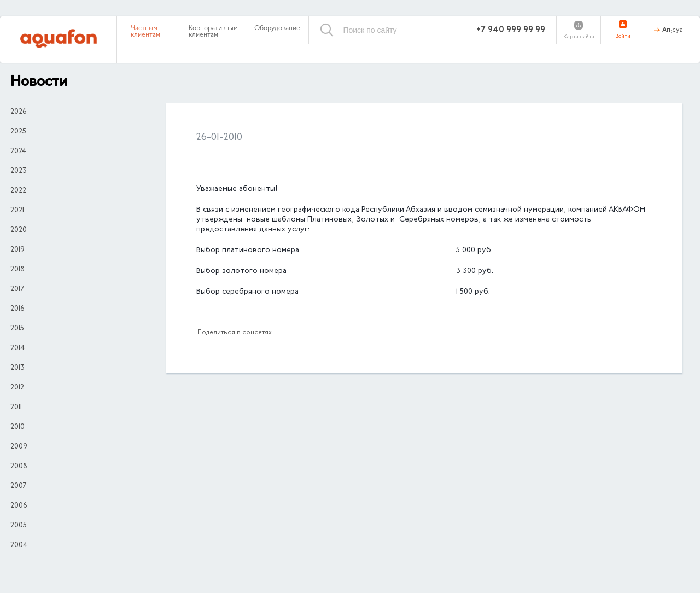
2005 (19, 526)
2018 (17, 270)
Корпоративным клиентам (213, 32)
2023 (19, 171)
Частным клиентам (145, 32)
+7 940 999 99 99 (511, 30)
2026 (18, 112)
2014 (17, 348)
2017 (17, 289)
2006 (19, 506)
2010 (17, 427)
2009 (19, 447)
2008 (19, 467)
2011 (16, 408)
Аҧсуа (673, 30)
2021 (17, 211)
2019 (17, 250)
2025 (18, 132)
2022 (18, 191)
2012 (17, 388)
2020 (19, 230)
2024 (18, 152)
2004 (19, 545)
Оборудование (277, 28)
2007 (18, 486)
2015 (17, 329)
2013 (17, 368)
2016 (17, 309)
